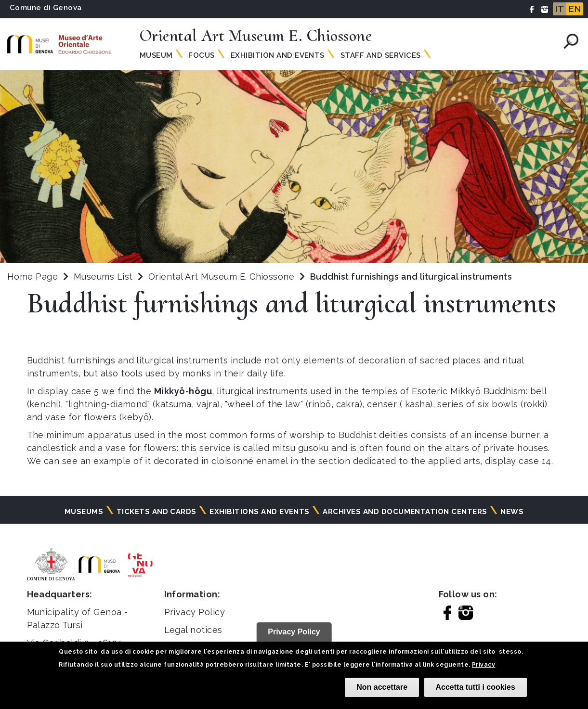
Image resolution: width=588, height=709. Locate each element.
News (512, 512)
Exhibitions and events (260, 512)
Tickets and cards (157, 512)
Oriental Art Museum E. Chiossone (223, 277)
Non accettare (382, 687)
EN (575, 9)
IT (560, 9)
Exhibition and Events (278, 55)
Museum (156, 55)
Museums (84, 512)
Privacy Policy (195, 612)
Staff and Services (381, 55)
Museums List (103, 277)
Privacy (483, 665)
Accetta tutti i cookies (476, 687)
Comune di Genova (46, 8)
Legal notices (193, 630)
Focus (201, 55)
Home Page (33, 277)
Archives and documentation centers (405, 512)
